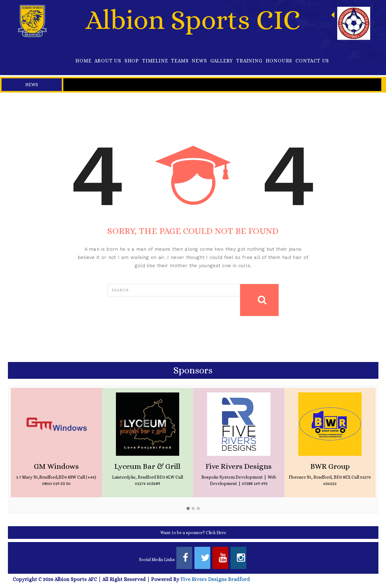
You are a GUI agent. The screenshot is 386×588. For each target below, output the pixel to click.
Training (249, 61)
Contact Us (312, 61)
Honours (279, 61)
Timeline (155, 61)
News (199, 61)
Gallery (222, 61)
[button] (188, 509)
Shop (132, 61)
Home (83, 61)
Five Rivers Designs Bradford (215, 579)
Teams (180, 61)
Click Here (216, 533)
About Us (108, 61)
